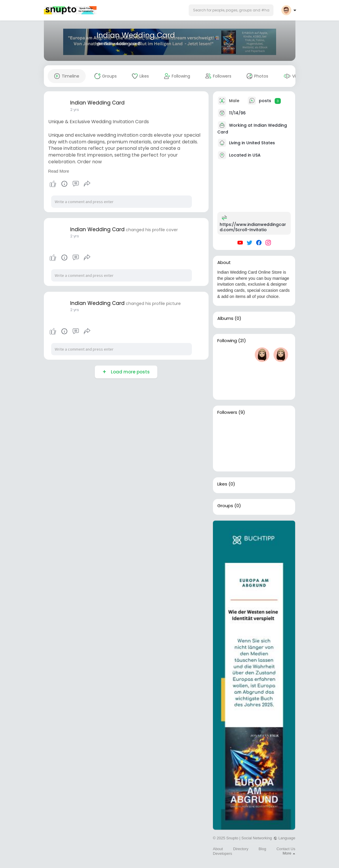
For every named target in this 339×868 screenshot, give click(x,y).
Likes (222, 484)
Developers (223, 854)
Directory (241, 849)
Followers (227, 412)
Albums (225, 318)
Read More (59, 171)
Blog (262, 849)
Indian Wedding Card (136, 35)
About (218, 849)
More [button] (289, 853)
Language (284, 838)
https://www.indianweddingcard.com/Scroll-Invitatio (253, 227)
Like (53, 184)
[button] (231, 10)
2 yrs (75, 110)
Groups (225, 506)
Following (227, 341)
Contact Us (286, 849)
